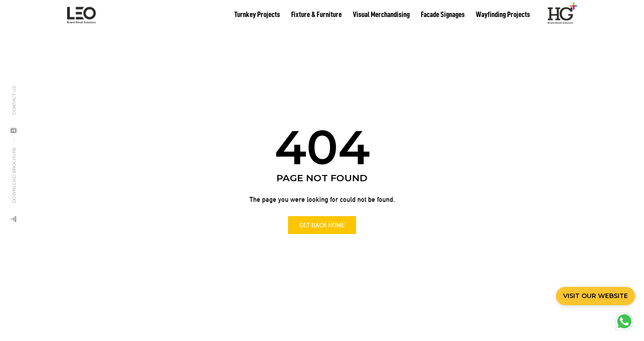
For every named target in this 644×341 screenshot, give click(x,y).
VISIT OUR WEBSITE (595, 296)
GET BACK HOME (322, 220)
